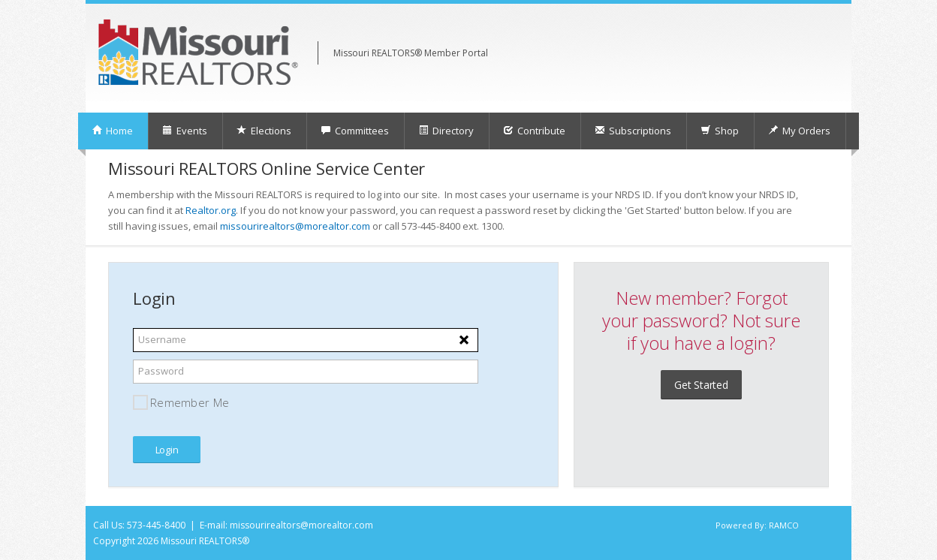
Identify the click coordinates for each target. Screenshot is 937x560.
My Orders (799, 131)
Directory (446, 131)
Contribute (534, 131)
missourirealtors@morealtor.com (295, 226)
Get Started (701, 385)
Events (185, 131)
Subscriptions (633, 131)
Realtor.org (211, 210)
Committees (355, 131)
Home (112, 131)
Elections (264, 131)
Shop (720, 131)
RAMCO (784, 525)
